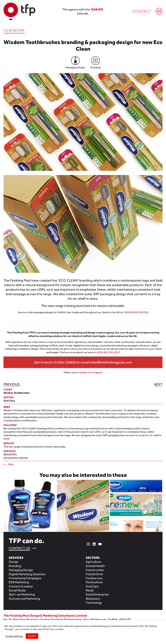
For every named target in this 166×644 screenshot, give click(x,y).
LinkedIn (83, 372)
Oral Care (92, 586)
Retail (90, 590)
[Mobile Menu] (157, 10)
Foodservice (94, 578)
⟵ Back (9, 464)
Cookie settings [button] (14, 636)
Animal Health (95, 566)
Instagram (97, 372)
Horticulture (94, 582)
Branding (10, 454)
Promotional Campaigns (25, 578)
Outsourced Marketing (24, 598)
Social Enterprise (97, 594)
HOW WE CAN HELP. (108, 352)
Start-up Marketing (22, 594)
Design (14, 562)
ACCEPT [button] (32, 636)
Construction (95, 570)
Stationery (93, 598)
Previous (12, 384)
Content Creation (21, 586)
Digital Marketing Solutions (27, 574)
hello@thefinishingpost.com (111, 362)
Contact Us (19, 548)
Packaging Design (16, 458)
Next (158, 384)
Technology (94, 603)
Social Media (17, 590)
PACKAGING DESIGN (136, 312)
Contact (142, 11)
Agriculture (94, 562)
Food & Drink (94, 574)
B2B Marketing (19, 582)
